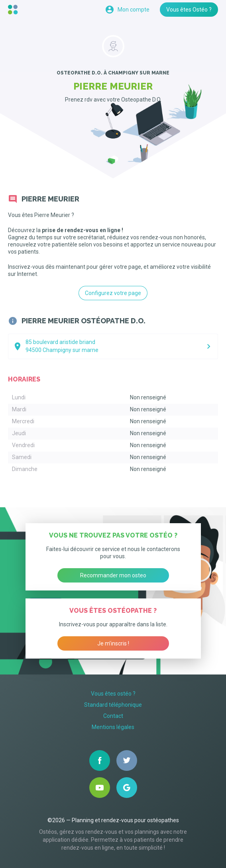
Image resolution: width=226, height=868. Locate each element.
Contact (113, 716)
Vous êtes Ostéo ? (189, 10)
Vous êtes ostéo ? (113, 694)
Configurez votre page (113, 293)
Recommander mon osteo (113, 575)
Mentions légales (113, 727)
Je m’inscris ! (113, 643)
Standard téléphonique (113, 705)
